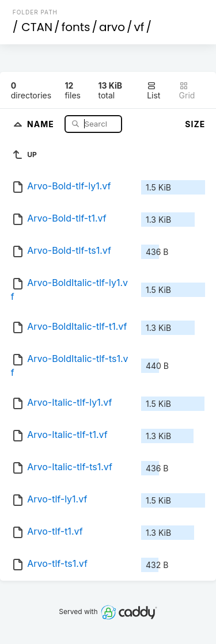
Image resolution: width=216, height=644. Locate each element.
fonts (76, 27)
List (154, 91)
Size (195, 124)
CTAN (37, 27)
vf (139, 27)
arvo (112, 27)
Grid (187, 91)
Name (42, 123)
